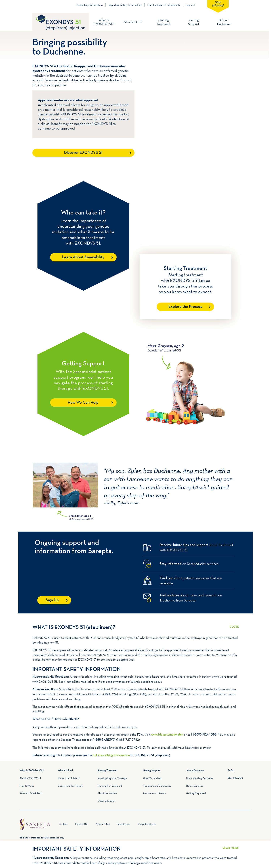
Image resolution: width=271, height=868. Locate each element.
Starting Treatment (164, 22)
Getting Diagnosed (196, 793)
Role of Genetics (195, 786)
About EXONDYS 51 (30, 778)
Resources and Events (154, 793)
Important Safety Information (125, 5)
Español (190, 5)
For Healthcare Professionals (164, 5)
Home (55, 825)
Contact (63, 824)
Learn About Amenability (83, 257)
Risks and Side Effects (31, 793)
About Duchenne (224, 22)
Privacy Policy (103, 824)
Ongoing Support (107, 801)
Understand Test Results (71, 786)
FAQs (231, 771)
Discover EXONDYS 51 (83, 153)
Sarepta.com (124, 824)
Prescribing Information (90, 5)
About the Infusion (107, 793)
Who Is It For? (133, 22)
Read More (234, 625)
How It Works (27, 786)
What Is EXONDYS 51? (103, 22)
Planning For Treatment (110, 786)
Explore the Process (185, 307)
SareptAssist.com (147, 824)
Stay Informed (218, 4)
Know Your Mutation (69, 778)
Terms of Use (81, 824)
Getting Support (194, 22)
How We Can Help (83, 403)
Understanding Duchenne (200, 778)
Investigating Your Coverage (112, 778)
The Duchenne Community (157, 786)
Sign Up (52, 600)
